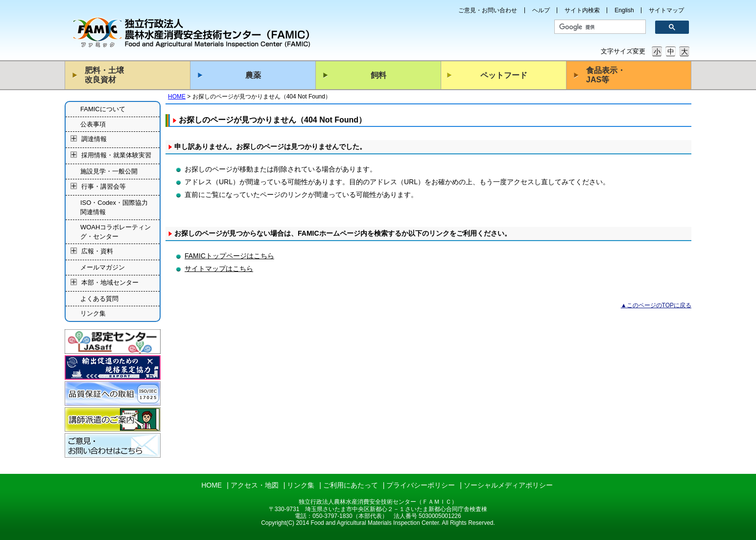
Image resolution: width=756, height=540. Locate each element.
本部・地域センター (110, 282)
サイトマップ (666, 10)
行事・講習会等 (104, 186)
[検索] (597, 27)
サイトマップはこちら (219, 269)
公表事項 (93, 124)
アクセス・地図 (255, 485)
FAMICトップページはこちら (229, 256)
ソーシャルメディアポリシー (508, 485)
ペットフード (504, 75)
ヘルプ (541, 10)
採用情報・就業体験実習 (116, 156)
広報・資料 (97, 252)
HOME (177, 97)
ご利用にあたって (351, 485)
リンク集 (93, 313)
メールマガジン (103, 267)
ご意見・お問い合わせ (488, 10)
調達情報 (94, 139)
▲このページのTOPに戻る (656, 305)
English (624, 10)
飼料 (378, 75)
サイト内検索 (582, 10)
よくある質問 (99, 299)
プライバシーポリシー (421, 485)
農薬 (253, 75)
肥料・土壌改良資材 (104, 75)
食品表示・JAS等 (606, 75)
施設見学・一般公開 (109, 171)
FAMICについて (103, 109)
